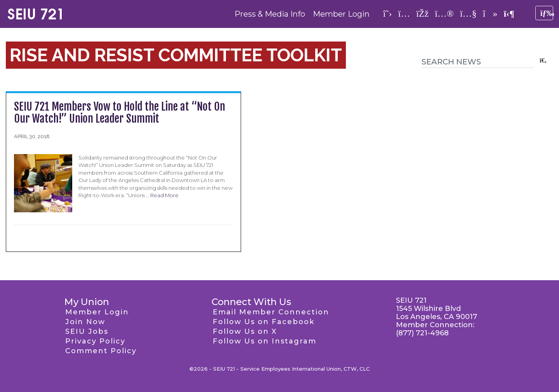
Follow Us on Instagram (265, 341)
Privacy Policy (95, 341)
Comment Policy (101, 351)
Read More (164, 195)
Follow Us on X (245, 331)
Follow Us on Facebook (264, 322)
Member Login (341, 14)
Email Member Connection (271, 312)
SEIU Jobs (87, 331)
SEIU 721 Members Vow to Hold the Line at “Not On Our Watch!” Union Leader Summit (120, 113)
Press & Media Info (270, 14)
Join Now (85, 322)
